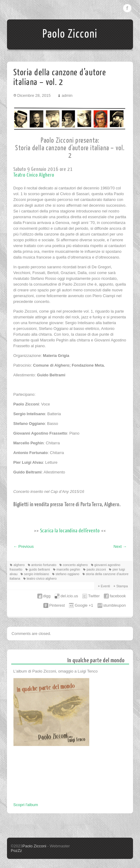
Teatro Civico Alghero (34, 175)
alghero (19, 565)
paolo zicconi (96, 569)
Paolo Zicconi (70, 34)
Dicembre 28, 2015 (34, 95)
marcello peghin (68, 569)
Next (120, 546)
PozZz (16, 851)
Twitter (94, 596)
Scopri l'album (26, 805)
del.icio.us (69, 596)
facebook (118, 596)
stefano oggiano (67, 574)
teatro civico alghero (42, 578)
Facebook (127, 8)
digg (47, 596)
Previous (24, 546)
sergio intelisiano (36, 574)
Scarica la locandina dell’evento (70, 531)
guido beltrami (39, 569)
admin (67, 95)
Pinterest (57, 605)
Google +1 (84, 605)
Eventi (106, 586)
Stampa (122, 586)
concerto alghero (75, 565)
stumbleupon (114, 605)
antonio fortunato (44, 565)
